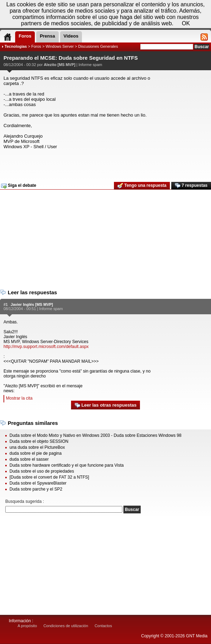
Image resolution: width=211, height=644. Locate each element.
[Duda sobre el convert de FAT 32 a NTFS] (49, 477)
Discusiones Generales (98, 46)
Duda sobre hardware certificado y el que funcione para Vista (67, 465)
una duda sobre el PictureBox (37, 447)
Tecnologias (16, 46)
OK (186, 23)
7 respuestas (191, 186)
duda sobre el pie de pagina (36, 453)
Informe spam (90, 65)
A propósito (27, 626)
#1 (6, 304)
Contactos (103, 626)
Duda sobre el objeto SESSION (39, 441)
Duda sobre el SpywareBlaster (38, 483)
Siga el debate (19, 186)
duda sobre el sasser (29, 459)
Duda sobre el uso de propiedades (42, 471)
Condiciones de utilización (66, 626)
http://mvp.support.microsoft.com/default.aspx (46, 347)
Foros (36, 46)
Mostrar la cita (19, 398)
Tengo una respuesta (142, 186)
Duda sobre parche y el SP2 (36, 489)
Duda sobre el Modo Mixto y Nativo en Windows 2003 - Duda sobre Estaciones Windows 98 (95, 435)
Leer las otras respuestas (105, 405)
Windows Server (60, 46)
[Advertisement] (105, 163)
